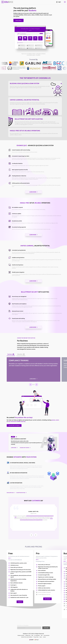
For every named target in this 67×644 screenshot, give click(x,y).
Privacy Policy (36, 637)
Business (11, 354)
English (31, 640)
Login (58, 2)
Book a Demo (18, 20)
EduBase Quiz (28, 635)
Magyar (37, 640)
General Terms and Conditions (27, 637)
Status (41, 637)
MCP (42, 635)
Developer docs (11, 493)
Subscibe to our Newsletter (23, 625)
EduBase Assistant (21, 635)
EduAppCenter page (22, 493)
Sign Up (20, 602)
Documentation (47, 635)
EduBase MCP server (25, 448)
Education (21, 354)
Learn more (33, 379)
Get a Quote (47, 599)
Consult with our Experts (14, 425)
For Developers (37, 635)
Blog (32, 635)
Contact (44, 637)
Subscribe (46, 628)
